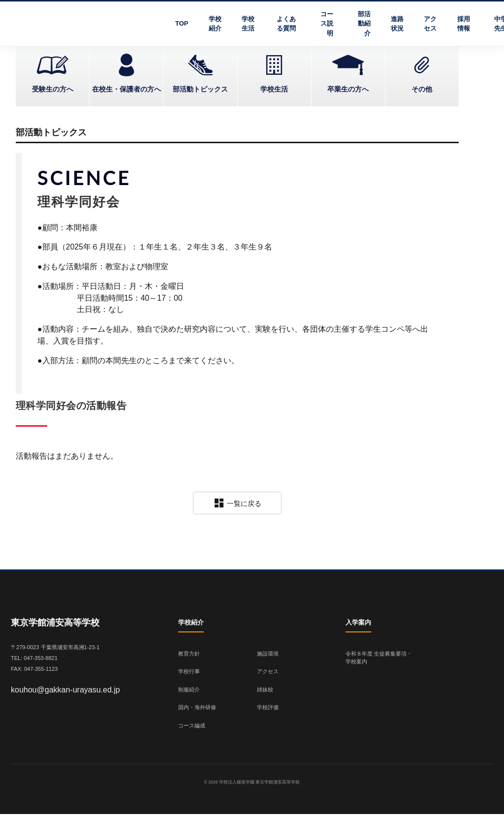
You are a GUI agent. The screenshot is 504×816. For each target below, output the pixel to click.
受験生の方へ (53, 89)
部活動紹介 (364, 24)
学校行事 (189, 673)
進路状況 (397, 24)
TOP (182, 23)
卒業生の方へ (348, 89)
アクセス (430, 24)
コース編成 (192, 727)
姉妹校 (265, 691)
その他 (422, 89)
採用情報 (464, 24)
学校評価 (268, 709)
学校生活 (248, 24)
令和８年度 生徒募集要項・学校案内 (379, 659)
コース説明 (327, 24)
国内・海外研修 (197, 709)
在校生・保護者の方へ (126, 89)
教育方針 (189, 655)
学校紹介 (215, 24)
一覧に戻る (237, 505)
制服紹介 (189, 691)
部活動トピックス (200, 89)
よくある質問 (286, 24)
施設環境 (268, 655)
